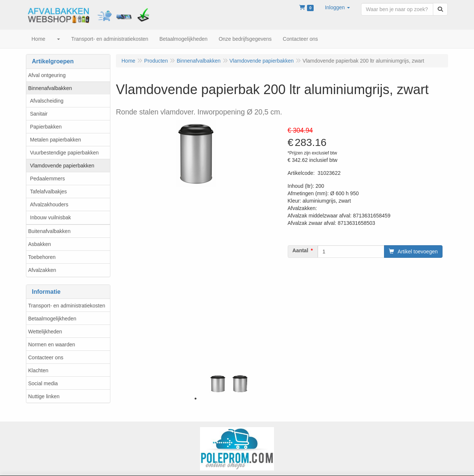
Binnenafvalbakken (50, 88)
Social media (43, 383)
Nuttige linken (44, 396)
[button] (337, 7)
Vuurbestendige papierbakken (64, 153)
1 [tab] (196, 399)
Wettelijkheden (45, 332)
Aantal (301, 250)
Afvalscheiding (47, 101)
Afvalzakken (42, 270)
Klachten (38, 370)
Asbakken (39, 244)
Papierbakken (46, 127)
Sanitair (39, 114)
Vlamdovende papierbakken (62, 166)
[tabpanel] (218, 384)
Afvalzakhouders (49, 204)
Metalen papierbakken (56, 140)
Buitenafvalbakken (49, 231)
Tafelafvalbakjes (49, 192)
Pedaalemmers (47, 179)
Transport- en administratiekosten (67, 306)
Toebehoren (42, 257)
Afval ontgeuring (47, 75)
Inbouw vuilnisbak (51, 217)
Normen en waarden (52, 344)
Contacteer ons (46, 357)
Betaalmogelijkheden (52, 319)
